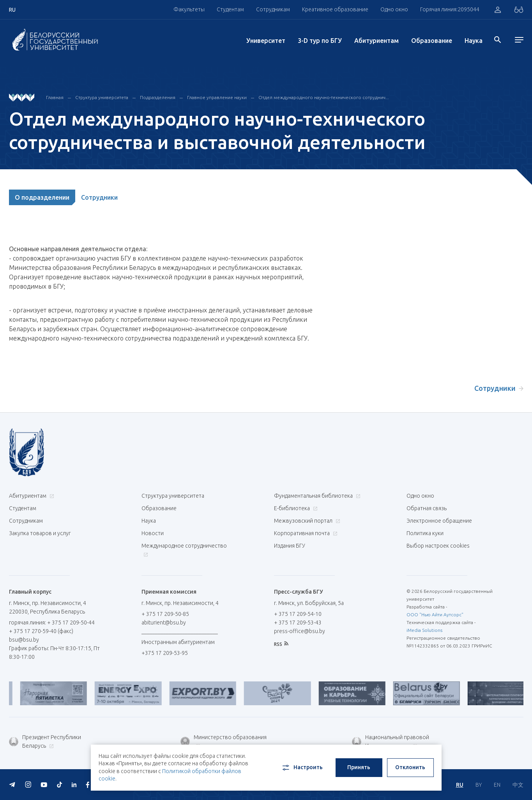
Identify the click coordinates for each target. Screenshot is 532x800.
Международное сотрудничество (184, 550)
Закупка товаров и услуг (40, 533)
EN (497, 785)
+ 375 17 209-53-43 (298, 623)
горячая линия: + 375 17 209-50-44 (52, 623)
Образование (432, 41)
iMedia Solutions (424, 630)
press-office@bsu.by (300, 631)
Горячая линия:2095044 (450, 9)
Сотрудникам (273, 9)
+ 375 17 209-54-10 (298, 614)
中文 (518, 785)
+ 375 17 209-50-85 (165, 614)
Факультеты (189, 9)
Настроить (302, 768)
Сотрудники (99, 197)
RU (460, 785)
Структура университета (102, 97)
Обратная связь (427, 508)
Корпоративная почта (305, 533)
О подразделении (42, 197)
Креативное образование (335, 9)
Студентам (230, 9)
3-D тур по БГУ (320, 41)
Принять (359, 767)
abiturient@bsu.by (164, 623)
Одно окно (394, 9)
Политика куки (425, 533)
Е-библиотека (295, 508)
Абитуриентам (376, 41)
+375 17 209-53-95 (165, 653)
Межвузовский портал (306, 521)
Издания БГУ (290, 546)
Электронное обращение (439, 521)
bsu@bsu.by (24, 640)
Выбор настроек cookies (438, 546)
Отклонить (410, 767)
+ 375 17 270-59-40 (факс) (41, 631)
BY (479, 785)
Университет (266, 41)
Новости (153, 533)
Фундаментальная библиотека (316, 496)
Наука (474, 41)
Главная (55, 97)
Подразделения (158, 97)
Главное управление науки (217, 97)
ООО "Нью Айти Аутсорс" (435, 615)
